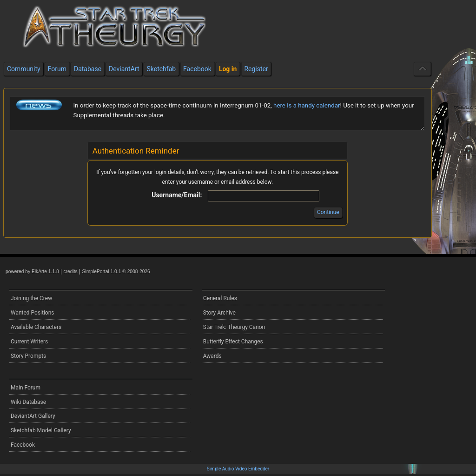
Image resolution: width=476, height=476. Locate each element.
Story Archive (219, 313)
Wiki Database (28, 402)
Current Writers (29, 342)
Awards (212, 356)
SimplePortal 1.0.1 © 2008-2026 (116, 272)
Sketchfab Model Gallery (41, 430)
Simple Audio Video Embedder (238, 469)
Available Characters (36, 327)
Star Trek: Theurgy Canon (234, 327)
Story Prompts (28, 356)
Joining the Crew (31, 298)
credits (70, 272)
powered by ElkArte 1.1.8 (32, 272)
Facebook (23, 445)
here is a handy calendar (307, 105)
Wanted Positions (32, 313)
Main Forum (26, 388)
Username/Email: (177, 195)
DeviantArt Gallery (33, 416)
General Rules (220, 298)
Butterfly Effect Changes (233, 342)
